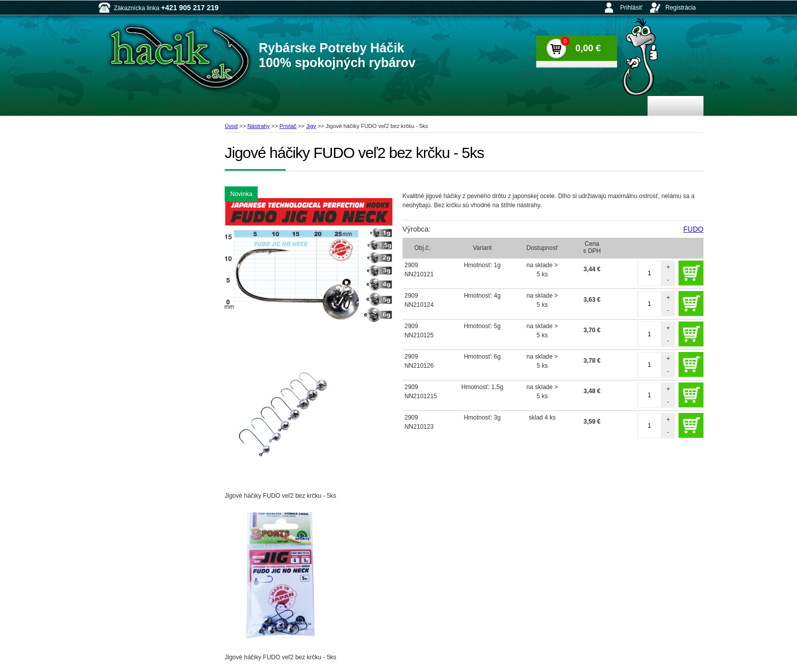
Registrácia (681, 8)
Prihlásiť (631, 8)
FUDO (693, 229)
